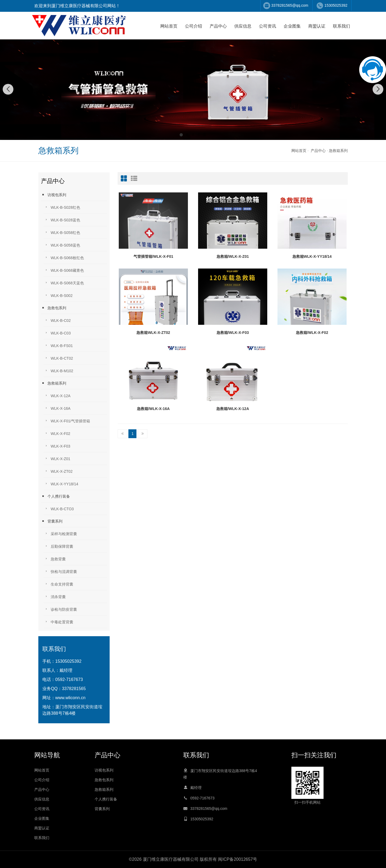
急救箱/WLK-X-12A (233, 409)
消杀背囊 (55, 596)
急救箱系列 (338, 151)
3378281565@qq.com (290, 5)
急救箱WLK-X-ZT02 (153, 333)
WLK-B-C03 (57, 333)
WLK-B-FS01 (58, 345)
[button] (181, 135)
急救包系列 (54, 308)
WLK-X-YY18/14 (61, 484)
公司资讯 (268, 26)
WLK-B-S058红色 (62, 232)
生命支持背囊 (58, 584)
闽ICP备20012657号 (237, 859)
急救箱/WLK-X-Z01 (233, 256)
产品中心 (218, 26)
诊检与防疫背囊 (60, 609)
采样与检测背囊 (60, 533)
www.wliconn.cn (70, 698)
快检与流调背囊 (60, 571)
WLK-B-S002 (58, 295)
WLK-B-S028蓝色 (62, 220)
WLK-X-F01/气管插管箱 (67, 421)
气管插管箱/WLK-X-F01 (153, 256)
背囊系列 (52, 521)
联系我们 (342, 26)
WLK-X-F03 (57, 446)
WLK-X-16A (57, 408)
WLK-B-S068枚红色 (64, 257)
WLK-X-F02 (57, 433)
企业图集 (292, 26)
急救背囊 (55, 559)
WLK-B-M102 (58, 370)
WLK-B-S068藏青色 (64, 270)
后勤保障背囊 (58, 546)
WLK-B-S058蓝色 (62, 245)
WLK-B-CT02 (58, 358)
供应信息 (243, 26)
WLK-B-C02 (57, 320)
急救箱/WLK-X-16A (153, 409)
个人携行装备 (55, 496)
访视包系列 (54, 195)
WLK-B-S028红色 (62, 207)
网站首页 (169, 26)
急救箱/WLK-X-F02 (312, 333)
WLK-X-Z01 (57, 458)
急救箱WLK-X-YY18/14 (312, 256)
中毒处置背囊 (58, 622)
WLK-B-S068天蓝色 (64, 283)
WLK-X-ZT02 (58, 471)
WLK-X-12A (57, 395)
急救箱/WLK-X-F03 (233, 333)
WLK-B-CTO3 (59, 508)
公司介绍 (194, 26)
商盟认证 (317, 26)
